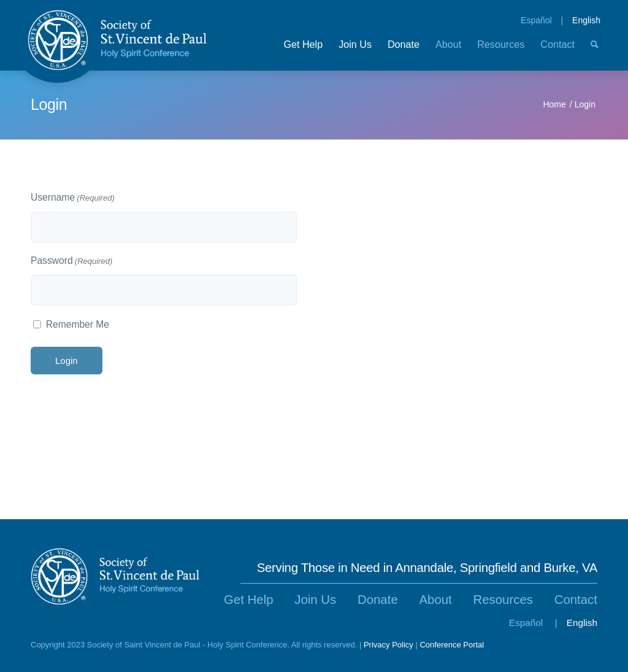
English (586, 20)
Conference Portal (452, 645)
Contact (576, 600)
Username (73, 198)
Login (49, 104)
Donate (378, 600)
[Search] (595, 50)
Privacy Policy (389, 645)
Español (536, 20)
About (435, 600)
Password (71, 261)
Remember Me (78, 324)
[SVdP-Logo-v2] (118, 40)
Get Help (248, 600)
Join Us (315, 600)
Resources (503, 600)
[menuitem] (303, 50)
